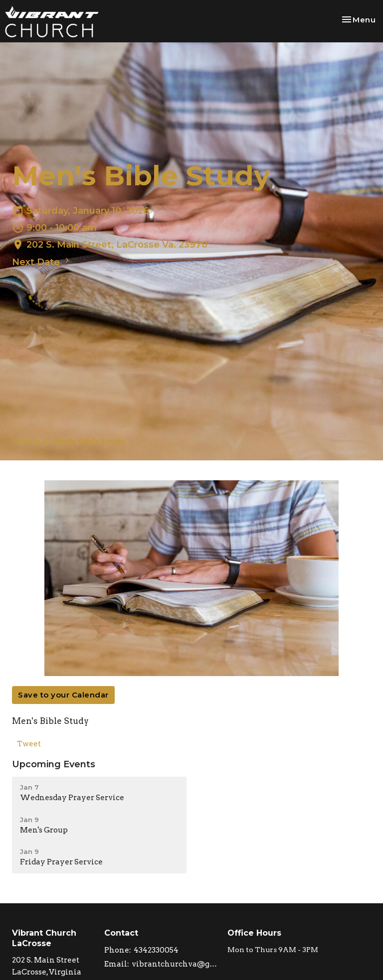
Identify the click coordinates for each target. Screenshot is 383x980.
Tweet (29, 744)
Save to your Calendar (63, 695)
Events (26, 442)
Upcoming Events (54, 764)
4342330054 (156, 950)
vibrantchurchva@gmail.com (175, 964)
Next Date (42, 262)
